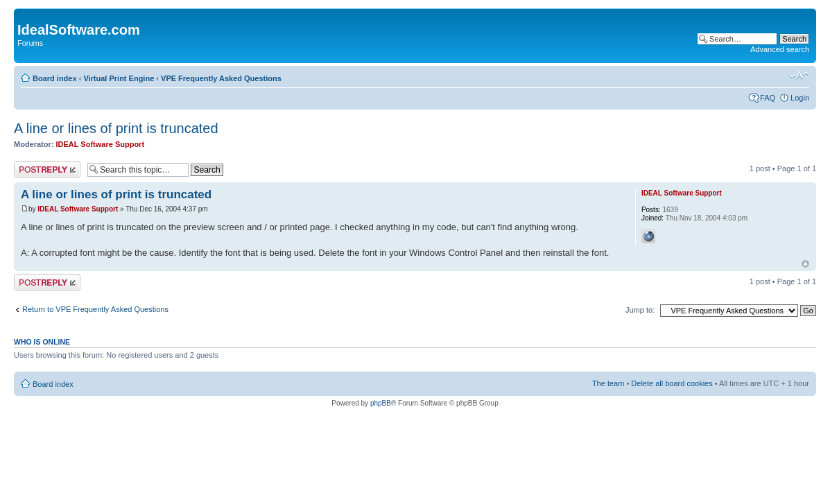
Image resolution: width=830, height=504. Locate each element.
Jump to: (640, 310)
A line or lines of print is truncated (116, 128)
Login (800, 98)
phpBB (381, 403)
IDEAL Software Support (101, 144)
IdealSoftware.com (79, 30)
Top (805, 264)
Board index (55, 78)
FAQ (768, 98)
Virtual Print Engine (119, 78)
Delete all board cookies (672, 383)
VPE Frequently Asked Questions (221, 78)
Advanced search (780, 49)
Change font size (799, 76)
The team (608, 383)
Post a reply (47, 170)
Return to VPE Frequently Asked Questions (95, 309)
